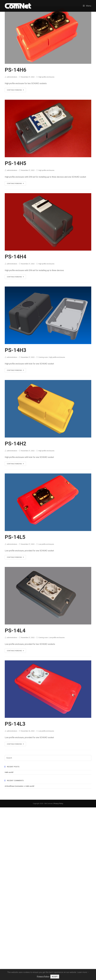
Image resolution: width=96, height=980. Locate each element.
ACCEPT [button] (55, 977)
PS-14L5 (15, 537)
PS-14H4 (15, 257)
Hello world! (9, 772)
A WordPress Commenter (14, 786)
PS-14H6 (15, 70)
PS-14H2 (15, 444)
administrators (12, 77)
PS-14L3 (15, 724)
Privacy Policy (58, 804)
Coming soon (43, 357)
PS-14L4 (15, 631)
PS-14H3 (15, 350)
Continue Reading (15, 90)
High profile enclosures (46, 77)
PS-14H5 (15, 163)
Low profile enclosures (46, 544)
